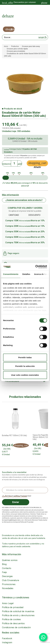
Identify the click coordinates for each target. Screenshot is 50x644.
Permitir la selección (25, 366)
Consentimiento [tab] (11, 274)
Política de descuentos (13, 623)
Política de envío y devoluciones (18, 615)
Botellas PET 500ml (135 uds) (14, 436)
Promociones (9, 584)
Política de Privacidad (27, 522)
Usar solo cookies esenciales (25, 375)
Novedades (8, 588)
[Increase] (20, 163)
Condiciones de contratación (16, 627)
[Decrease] (7, 163)
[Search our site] (20, 37)
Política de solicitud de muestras (18, 611)
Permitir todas (25, 357)
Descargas (7, 576)
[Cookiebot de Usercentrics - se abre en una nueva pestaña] (36, 267)
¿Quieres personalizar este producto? (24, 200)
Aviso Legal (8, 603)
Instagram (7, 642)
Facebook (7, 638)
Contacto (7, 568)
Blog (4, 564)
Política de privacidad (13, 607)
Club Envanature (11, 580)
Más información (10, 195)
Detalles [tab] (26, 274)
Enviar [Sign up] (16, 502)
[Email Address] (25, 490)
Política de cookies (11, 619)
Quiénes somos (10, 560)
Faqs (4, 572)
